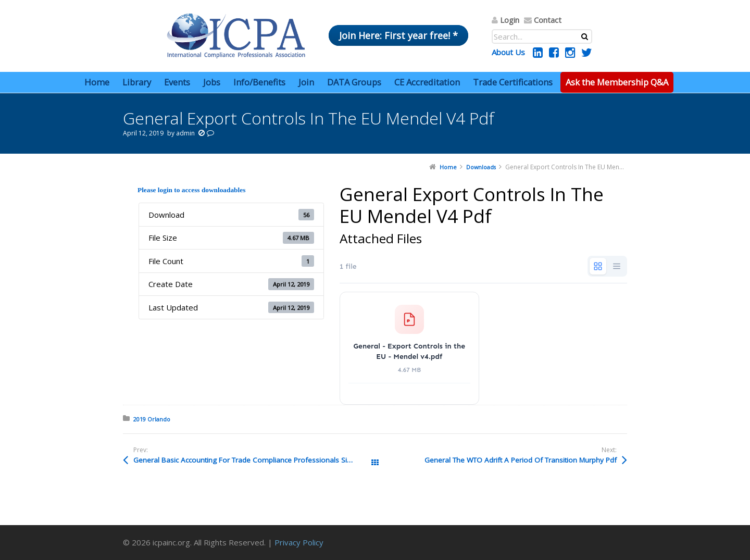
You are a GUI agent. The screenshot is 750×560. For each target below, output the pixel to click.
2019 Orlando (152, 419)
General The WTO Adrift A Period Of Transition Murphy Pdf (521, 460)
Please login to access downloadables (191, 190)
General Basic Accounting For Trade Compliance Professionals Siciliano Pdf (254, 460)
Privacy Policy (299, 542)
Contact (548, 20)
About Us (508, 52)
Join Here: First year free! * (398, 35)
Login (510, 20)
